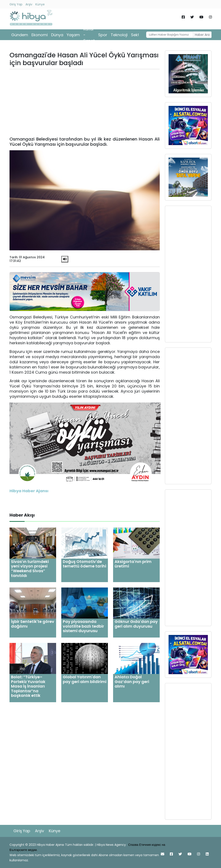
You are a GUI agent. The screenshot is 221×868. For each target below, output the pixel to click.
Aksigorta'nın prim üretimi (133, 564)
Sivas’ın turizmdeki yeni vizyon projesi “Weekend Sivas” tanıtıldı (30, 569)
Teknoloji (119, 35)
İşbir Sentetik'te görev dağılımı (33, 624)
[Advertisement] (85, 103)
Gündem (20, 35)
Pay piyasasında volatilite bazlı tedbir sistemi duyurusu (83, 626)
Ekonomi (40, 35)
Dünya (57, 35)
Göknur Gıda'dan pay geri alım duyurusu (136, 624)
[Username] (170, 35)
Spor (103, 35)
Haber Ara (202, 35)
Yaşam (73, 35)
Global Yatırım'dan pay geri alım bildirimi (85, 679)
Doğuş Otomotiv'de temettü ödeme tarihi (84, 564)
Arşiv (29, 4)
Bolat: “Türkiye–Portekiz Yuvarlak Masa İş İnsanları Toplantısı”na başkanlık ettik (28, 686)
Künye (40, 4)
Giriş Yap (16, 4)
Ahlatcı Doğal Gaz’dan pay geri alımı (132, 682)
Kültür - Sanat (89, 35)
